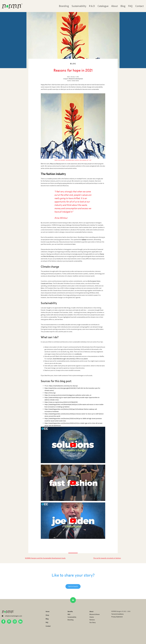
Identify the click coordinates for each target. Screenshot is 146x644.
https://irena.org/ (50, 393)
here (74, 244)
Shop (47, 615)
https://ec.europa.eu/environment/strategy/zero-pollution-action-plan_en (68, 395)
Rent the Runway (49, 256)
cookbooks (78, 354)
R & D (92, 6)
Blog (123, 6)
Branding (64, 6)
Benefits (70, 612)
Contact (139, 6)
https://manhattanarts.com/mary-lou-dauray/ (63, 386)
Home (47, 612)
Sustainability (79, 6)
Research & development (76, 79)
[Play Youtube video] (73, 445)
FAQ (130, 6)
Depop (102, 254)
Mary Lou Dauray (55, 164)
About (114, 6)
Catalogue (103, 6)
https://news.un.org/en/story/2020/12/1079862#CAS (61, 402)
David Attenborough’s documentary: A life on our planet (70, 359)
